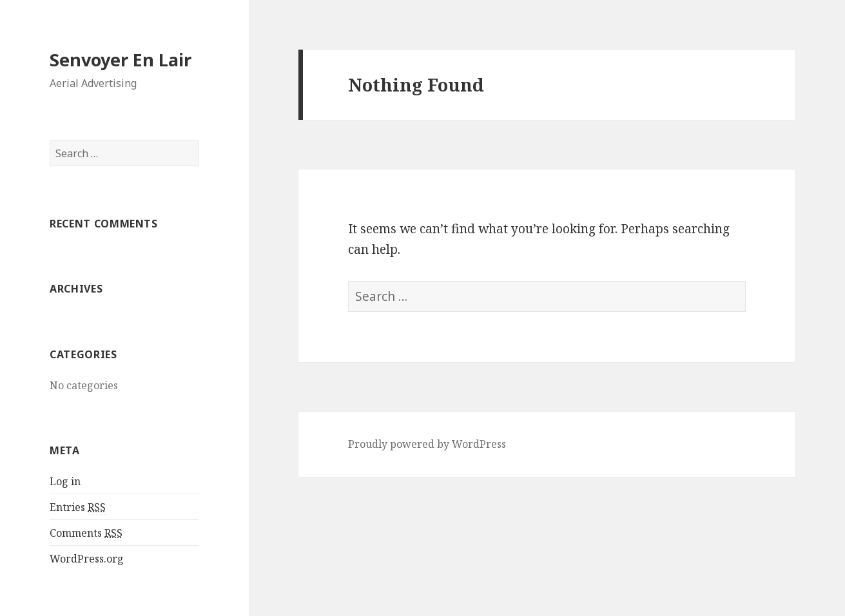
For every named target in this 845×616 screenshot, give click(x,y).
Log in (65, 481)
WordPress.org (87, 559)
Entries (78, 507)
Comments (86, 533)
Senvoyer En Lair (121, 60)
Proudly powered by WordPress (427, 444)
